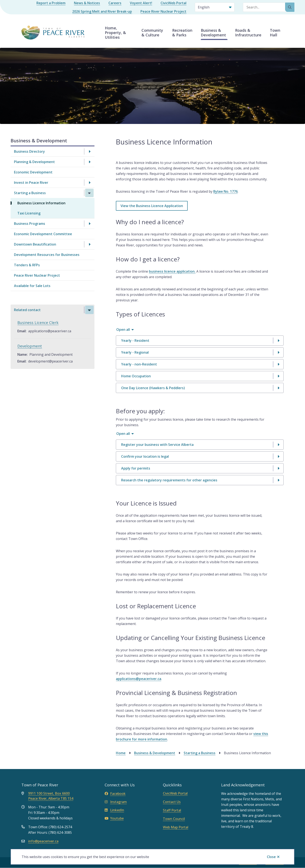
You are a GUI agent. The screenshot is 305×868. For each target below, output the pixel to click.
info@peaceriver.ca (43, 841)
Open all (123, 330)
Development (30, 346)
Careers (115, 3)
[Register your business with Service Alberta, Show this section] (200, 445)
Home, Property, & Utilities (115, 33)
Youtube (114, 818)
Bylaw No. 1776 (225, 191)
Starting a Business (30, 193)
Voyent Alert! (141, 3)
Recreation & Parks (182, 33)
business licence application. (172, 271)
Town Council (174, 819)
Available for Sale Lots (32, 286)
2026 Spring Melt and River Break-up (102, 11)
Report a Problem (51, 3)
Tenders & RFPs (27, 265)
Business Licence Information (41, 203)
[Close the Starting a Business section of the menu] (89, 193)
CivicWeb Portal (173, 3)
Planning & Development (34, 162)
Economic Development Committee (43, 234)
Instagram (116, 802)
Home (121, 753)
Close (271, 857)
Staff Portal (172, 810)
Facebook (115, 794)
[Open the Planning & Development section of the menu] (89, 162)
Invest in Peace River (31, 183)
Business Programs (30, 224)
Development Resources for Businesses (47, 255)
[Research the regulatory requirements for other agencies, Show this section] (200, 480)
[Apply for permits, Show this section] (200, 468)
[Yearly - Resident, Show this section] (200, 341)
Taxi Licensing (29, 213)
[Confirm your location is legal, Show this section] (200, 456)
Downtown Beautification (35, 244)
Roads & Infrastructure (248, 33)
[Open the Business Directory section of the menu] (89, 151)
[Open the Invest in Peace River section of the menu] (89, 183)
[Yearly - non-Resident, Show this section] (200, 364)
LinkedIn (114, 810)
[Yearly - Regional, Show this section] (200, 352)
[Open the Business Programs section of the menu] (89, 224)
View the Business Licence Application (152, 206)
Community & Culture (152, 33)
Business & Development (213, 33)
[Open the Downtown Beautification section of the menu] (89, 244)
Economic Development (33, 172)
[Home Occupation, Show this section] (200, 376)
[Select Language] (215, 7)
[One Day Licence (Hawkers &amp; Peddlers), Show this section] (200, 388)
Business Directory (29, 151)
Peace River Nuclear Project (163, 11)
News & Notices (87, 3)
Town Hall (275, 33)
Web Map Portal (176, 827)
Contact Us (172, 802)
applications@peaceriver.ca (139, 679)
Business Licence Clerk (38, 323)
